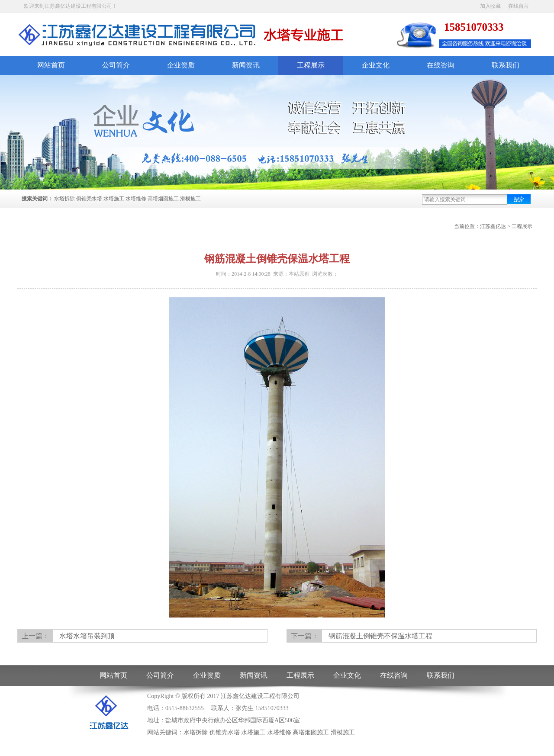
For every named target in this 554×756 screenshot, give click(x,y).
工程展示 (311, 65)
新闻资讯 (246, 65)
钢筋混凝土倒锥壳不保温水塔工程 (380, 636)
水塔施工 (114, 199)
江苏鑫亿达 (493, 226)
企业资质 (181, 65)
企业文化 (376, 65)
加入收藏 (490, 6)
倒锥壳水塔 (89, 199)
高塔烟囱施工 (163, 199)
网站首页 (51, 65)
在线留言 (519, 6)
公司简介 (116, 65)
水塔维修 (136, 199)
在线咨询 (441, 65)
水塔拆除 (64, 199)
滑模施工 (190, 199)
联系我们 (506, 65)
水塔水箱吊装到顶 (87, 636)
